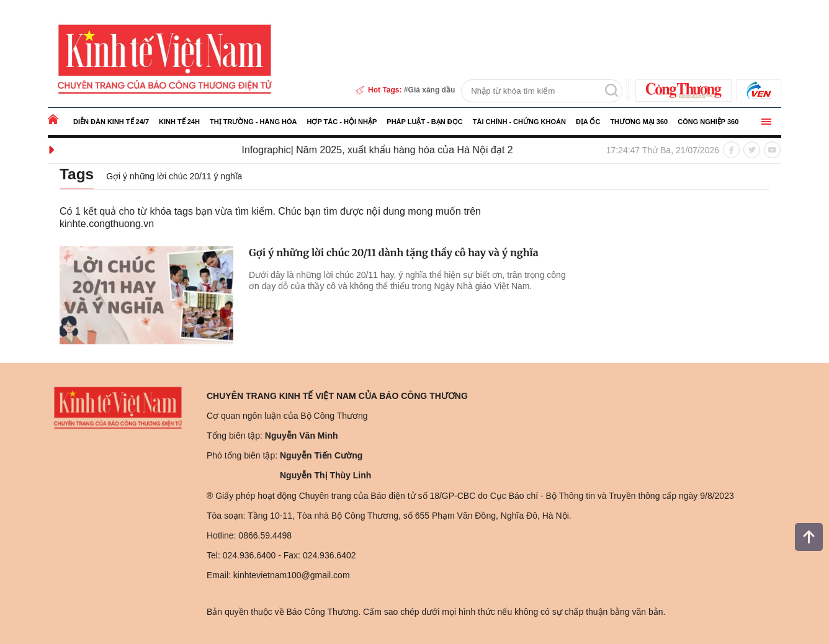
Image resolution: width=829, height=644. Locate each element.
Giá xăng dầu (432, 90)
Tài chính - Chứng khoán (519, 122)
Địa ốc (588, 122)
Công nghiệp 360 (708, 122)
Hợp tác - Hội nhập (342, 122)
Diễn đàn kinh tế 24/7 (111, 122)
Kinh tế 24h (179, 122)
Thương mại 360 (639, 122)
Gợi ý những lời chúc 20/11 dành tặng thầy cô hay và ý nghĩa (394, 253)
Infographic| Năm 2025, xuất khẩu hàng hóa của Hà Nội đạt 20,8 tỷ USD (409, 150)
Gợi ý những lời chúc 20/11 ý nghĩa (175, 176)
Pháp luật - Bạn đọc (424, 122)
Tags (77, 174)
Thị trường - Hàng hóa (253, 122)
